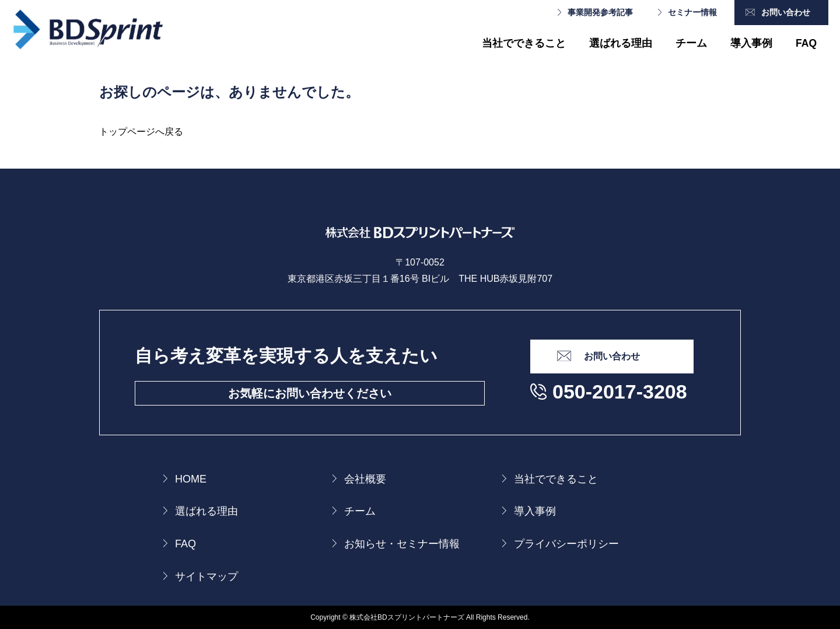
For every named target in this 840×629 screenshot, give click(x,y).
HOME (191, 479)
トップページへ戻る (141, 132)
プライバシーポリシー (566, 544)
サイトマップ (206, 576)
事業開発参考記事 (600, 12)
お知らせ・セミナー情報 (402, 544)
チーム (691, 43)
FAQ (806, 43)
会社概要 (365, 479)
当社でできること (524, 43)
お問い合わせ (786, 12)
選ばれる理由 (621, 43)
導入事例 (751, 43)
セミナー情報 (692, 12)
